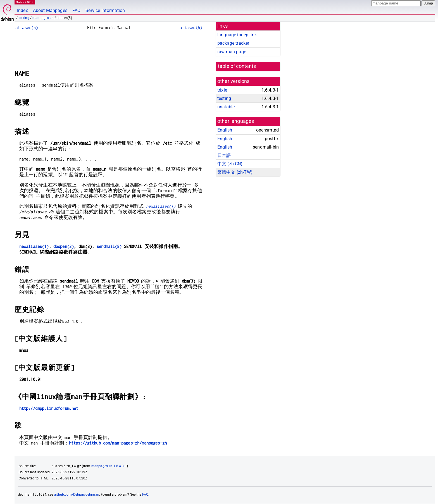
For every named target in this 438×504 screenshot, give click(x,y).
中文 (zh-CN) (230, 164)
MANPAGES (25, 2)
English (225, 130)
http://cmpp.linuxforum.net (49, 408)
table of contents (237, 66)
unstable (226, 107)
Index (22, 10)
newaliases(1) (161, 206)
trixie (222, 90)
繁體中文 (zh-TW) (235, 172)
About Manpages (50, 10)
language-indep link (237, 35)
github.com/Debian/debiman (77, 495)
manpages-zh (43, 18)
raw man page (232, 52)
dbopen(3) (64, 246)
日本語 (224, 155)
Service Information (105, 10)
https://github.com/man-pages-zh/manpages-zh (118, 443)
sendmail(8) (109, 246)
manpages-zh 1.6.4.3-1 (109, 466)
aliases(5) (27, 28)
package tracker (233, 43)
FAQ (76, 10)
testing (24, 18)
